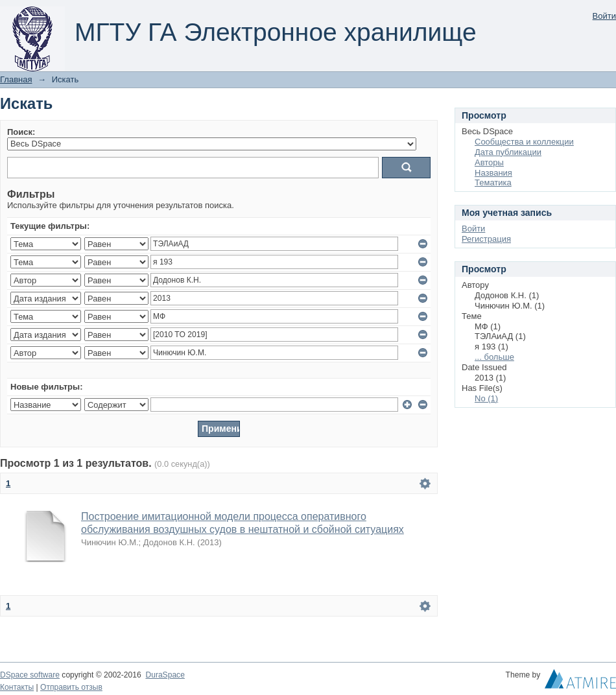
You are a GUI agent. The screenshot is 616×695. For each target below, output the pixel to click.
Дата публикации (508, 152)
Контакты (17, 687)
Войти (604, 16)
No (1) (486, 398)
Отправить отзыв (71, 687)
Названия (493, 173)
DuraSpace (165, 675)
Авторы (489, 162)
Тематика (493, 183)
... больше (494, 357)
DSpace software (30, 675)
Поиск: (21, 132)
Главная (16, 79)
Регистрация (486, 239)
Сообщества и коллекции (524, 142)
